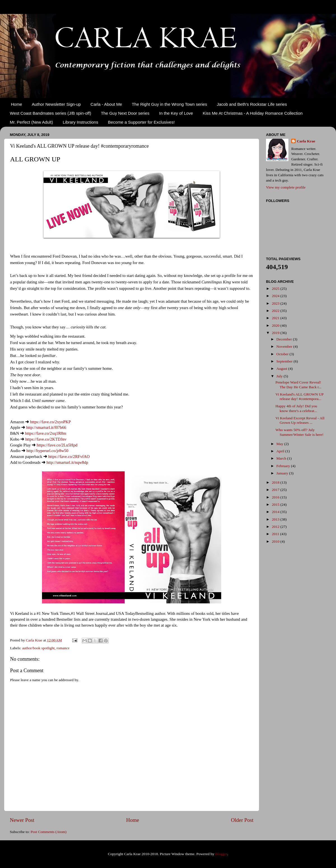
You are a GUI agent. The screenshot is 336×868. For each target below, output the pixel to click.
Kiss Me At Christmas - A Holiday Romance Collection (253, 113)
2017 (276, 490)
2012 (276, 527)
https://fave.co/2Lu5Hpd (57, 445)
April (281, 451)
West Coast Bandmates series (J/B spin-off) (50, 113)
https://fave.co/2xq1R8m (46, 433)
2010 (276, 541)
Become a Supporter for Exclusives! (141, 122)
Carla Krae (306, 141)
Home (17, 104)
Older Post (242, 820)
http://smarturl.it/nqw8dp (67, 462)
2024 (276, 296)
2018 (276, 482)
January (283, 473)
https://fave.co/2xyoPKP (50, 422)
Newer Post (22, 820)
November (285, 346)
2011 (276, 534)
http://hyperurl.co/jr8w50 (47, 451)
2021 (276, 318)
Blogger (221, 854)
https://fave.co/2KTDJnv (46, 439)
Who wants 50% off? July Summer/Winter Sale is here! (300, 432)
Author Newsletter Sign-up (56, 104)
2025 (276, 289)
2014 (276, 512)
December (285, 339)
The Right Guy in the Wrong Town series (170, 104)
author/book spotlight (38, 648)
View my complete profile (286, 187)
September (285, 361)
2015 (276, 504)
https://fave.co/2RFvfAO (69, 457)
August (282, 369)
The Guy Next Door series (125, 113)
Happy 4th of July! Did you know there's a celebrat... (296, 408)
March (282, 458)
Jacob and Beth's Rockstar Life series (252, 104)
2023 (276, 303)
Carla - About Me (106, 104)
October (283, 354)
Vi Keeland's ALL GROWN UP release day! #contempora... (300, 397)
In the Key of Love (176, 113)
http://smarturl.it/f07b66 (46, 427)
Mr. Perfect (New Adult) (31, 122)
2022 (276, 311)
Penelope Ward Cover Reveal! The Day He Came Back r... (298, 384)
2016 (276, 497)
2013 (276, 519)
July (280, 376)
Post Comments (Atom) (48, 832)
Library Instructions (81, 122)
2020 (276, 325)
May (280, 444)
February (284, 466)
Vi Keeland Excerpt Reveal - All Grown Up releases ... (300, 420)
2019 (276, 333)
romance (63, 648)
